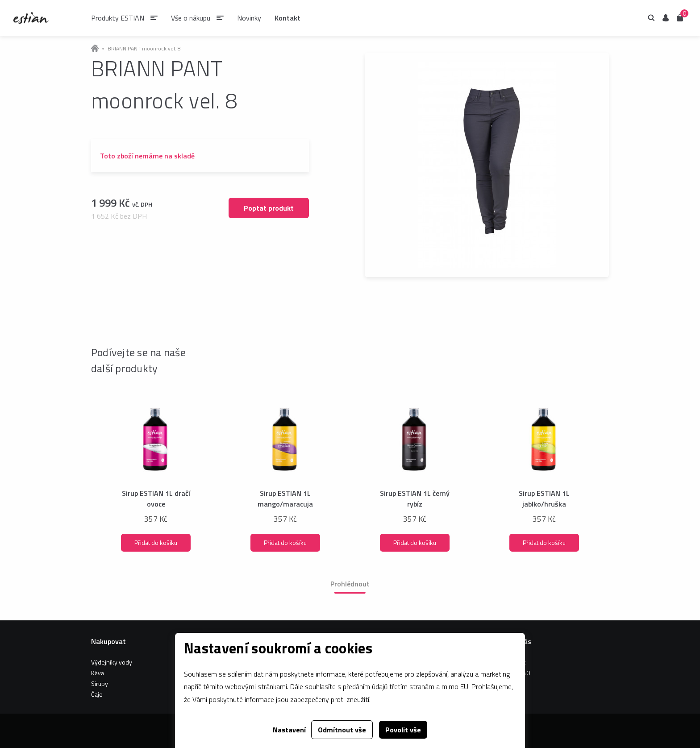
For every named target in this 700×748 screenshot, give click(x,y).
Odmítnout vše (342, 730)
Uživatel (666, 18)
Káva (98, 673)
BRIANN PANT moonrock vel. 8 (144, 49)
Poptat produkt (269, 208)
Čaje (97, 694)
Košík (680, 17)
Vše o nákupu (191, 18)
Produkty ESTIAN (118, 18)
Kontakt (287, 18)
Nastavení (289, 730)
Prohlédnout (350, 584)
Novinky (249, 18)
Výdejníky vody (112, 662)
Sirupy (100, 684)
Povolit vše (403, 730)
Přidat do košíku (156, 542)
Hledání (651, 18)
